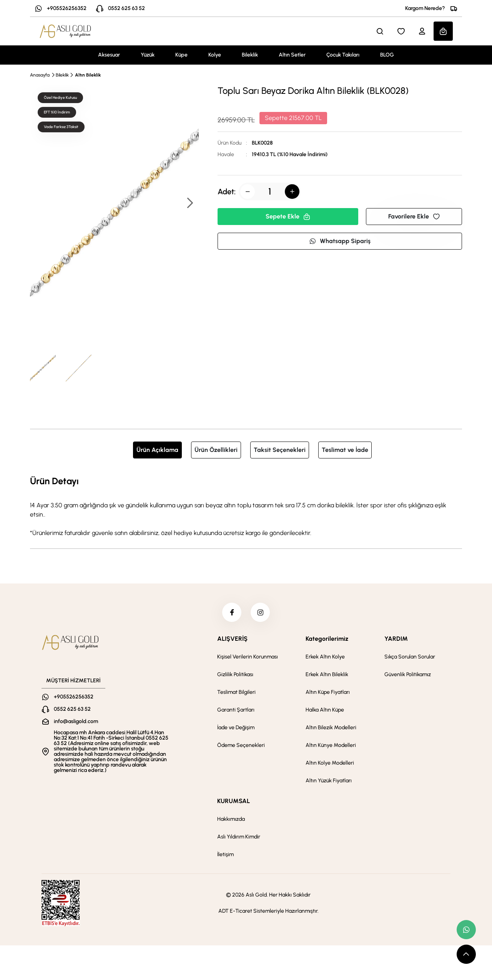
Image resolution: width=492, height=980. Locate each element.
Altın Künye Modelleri (331, 745)
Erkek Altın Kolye (325, 657)
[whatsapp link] (466, 930)
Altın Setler (292, 55)
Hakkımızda (231, 819)
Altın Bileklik (88, 75)
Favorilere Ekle (414, 216)
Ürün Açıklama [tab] (157, 450)
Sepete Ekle (288, 216)
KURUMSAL (234, 801)
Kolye (215, 55)
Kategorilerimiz (327, 639)
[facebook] (232, 612)
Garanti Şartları (236, 710)
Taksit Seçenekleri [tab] (280, 450)
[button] (189, 204)
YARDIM (396, 639)
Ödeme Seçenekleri (241, 745)
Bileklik (250, 55)
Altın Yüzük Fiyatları (329, 781)
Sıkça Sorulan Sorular (410, 657)
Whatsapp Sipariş (340, 241)
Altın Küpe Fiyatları (328, 692)
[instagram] (260, 612)
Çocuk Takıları (343, 55)
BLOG (387, 55)
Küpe (181, 55)
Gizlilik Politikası (235, 674)
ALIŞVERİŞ (232, 639)
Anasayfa (40, 75)
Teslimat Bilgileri (236, 692)
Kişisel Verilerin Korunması (248, 657)
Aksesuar (109, 55)
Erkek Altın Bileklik (327, 674)
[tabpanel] (246, 506)
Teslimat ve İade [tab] (345, 450)
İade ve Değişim (236, 727)
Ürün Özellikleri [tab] (216, 450)
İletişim (225, 854)
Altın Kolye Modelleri (330, 763)
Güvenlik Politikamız (408, 674)
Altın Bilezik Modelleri (331, 727)
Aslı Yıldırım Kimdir (239, 837)
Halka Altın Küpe (325, 710)
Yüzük (148, 55)
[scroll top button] (466, 954)
